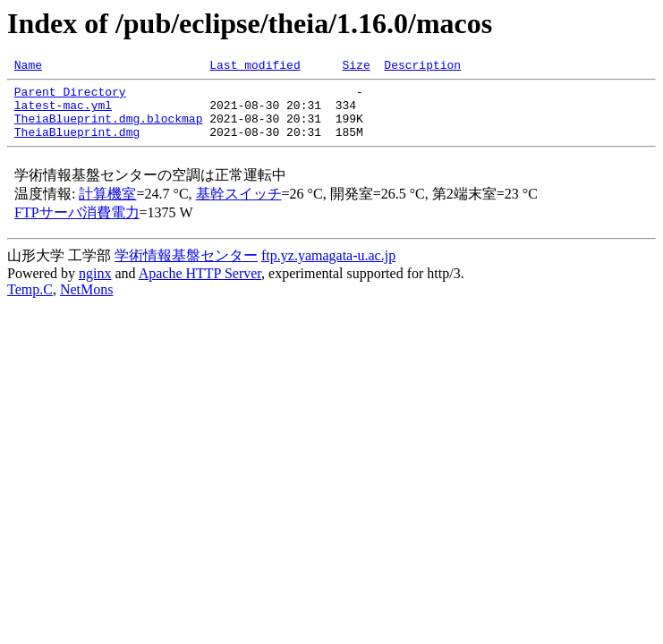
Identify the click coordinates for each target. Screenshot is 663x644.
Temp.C (30, 303)
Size (356, 67)
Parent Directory (70, 97)
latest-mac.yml (63, 113)
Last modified (255, 67)
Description (422, 67)
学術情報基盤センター (186, 269)
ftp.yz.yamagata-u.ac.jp (328, 269)
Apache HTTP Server (200, 287)
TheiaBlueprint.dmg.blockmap (109, 129)
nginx (95, 287)
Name (28, 67)
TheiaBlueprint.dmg (77, 145)
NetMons (87, 303)
